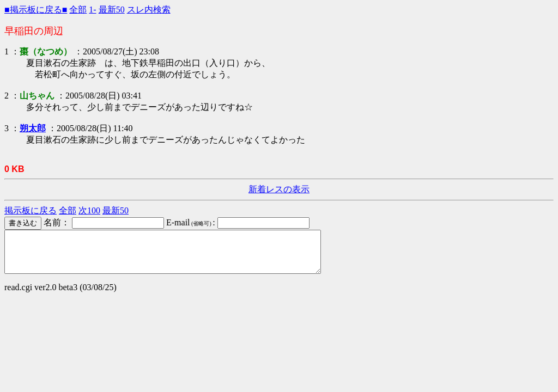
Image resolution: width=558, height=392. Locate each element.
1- (92, 10)
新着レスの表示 (279, 189)
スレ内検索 (149, 10)
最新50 (112, 10)
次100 (89, 210)
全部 (78, 10)
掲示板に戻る (31, 210)
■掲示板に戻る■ (36, 10)
